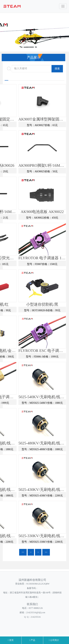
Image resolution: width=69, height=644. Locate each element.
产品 (32, 640)
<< (23, 552)
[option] (34, 36)
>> (46, 552)
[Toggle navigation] (63, 6)
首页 (11, 640)
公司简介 (54, 640)
